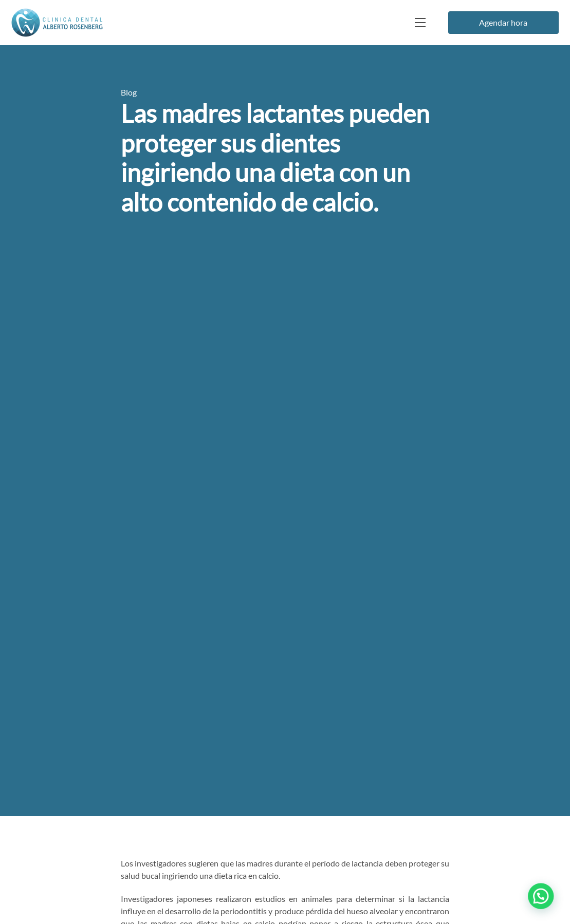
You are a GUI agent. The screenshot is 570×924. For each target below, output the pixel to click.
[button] (544, 903)
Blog (129, 92)
